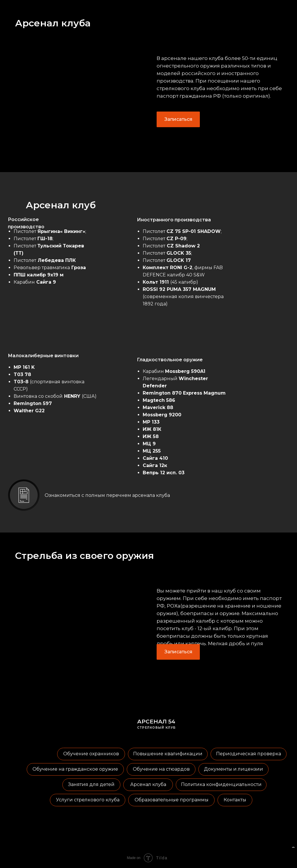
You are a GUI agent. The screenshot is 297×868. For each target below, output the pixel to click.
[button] (178, 119)
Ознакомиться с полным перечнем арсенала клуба (107, 495)
